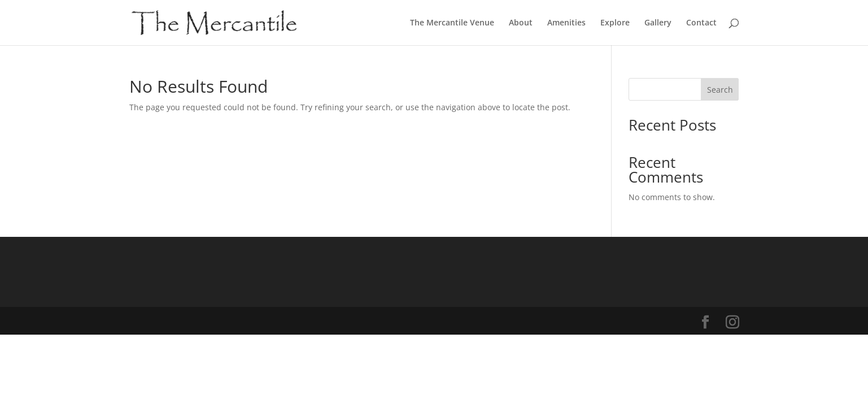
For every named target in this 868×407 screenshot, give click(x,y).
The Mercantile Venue (452, 23)
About (521, 23)
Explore (615, 23)
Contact (701, 23)
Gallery (658, 23)
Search (720, 90)
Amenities (566, 23)
